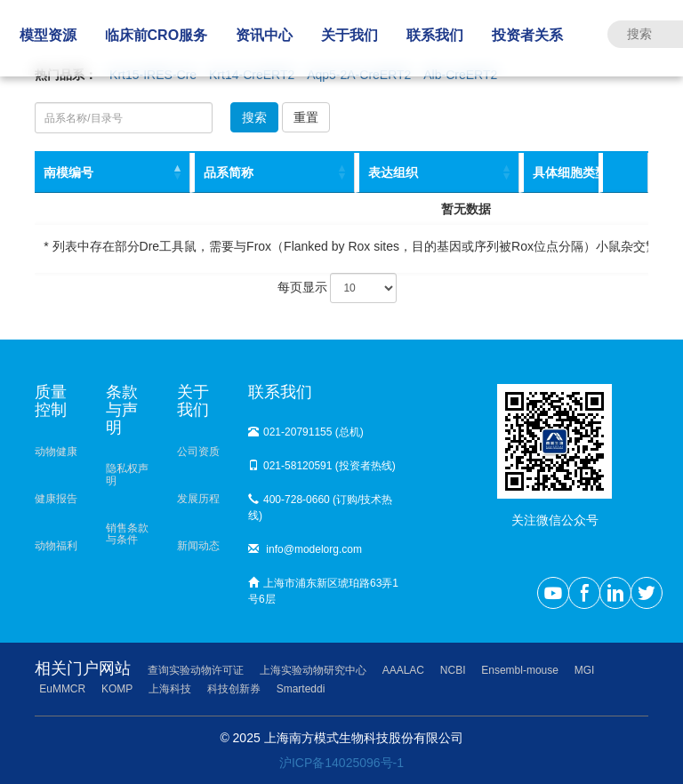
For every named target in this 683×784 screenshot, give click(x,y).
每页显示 (337, 288)
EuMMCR (62, 689)
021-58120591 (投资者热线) (322, 466)
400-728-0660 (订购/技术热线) (320, 508)
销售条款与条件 (127, 534)
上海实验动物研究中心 (313, 670)
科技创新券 (234, 689)
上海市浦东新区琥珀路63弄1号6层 (323, 591)
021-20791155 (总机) (306, 432)
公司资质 (198, 452)
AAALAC (403, 670)
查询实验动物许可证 (196, 670)
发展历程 (198, 499)
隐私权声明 (127, 474)
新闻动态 (198, 546)
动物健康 (56, 452)
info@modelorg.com (305, 549)
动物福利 (56, 546)
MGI (585, 670)
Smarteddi (301, 689)
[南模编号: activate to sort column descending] (112, 173)
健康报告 (56, 499)
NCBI (453, 670)
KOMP (117, 689)
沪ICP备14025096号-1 (341, 763)
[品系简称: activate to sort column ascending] (273, 173)
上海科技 (170, 689)
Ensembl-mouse (520, 670)
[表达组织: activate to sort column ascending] (437, 173)
